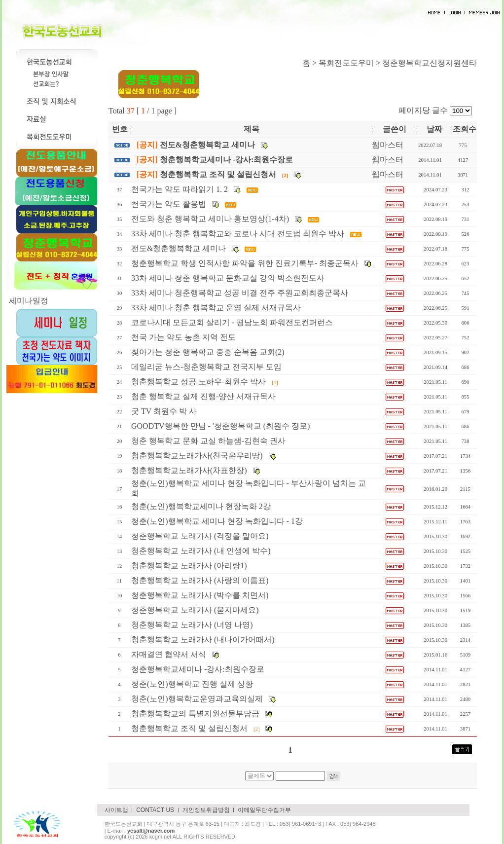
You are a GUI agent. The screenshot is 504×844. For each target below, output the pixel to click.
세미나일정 (29, 301)
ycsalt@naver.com (151, 831)
